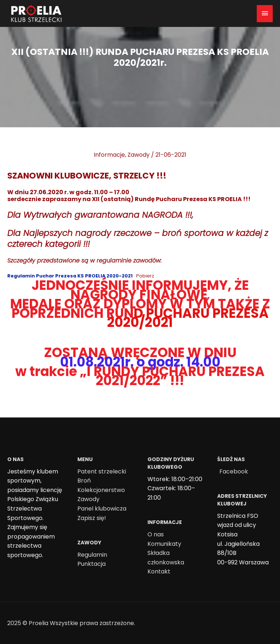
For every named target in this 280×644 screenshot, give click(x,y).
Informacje (109, 155)
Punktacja (92, 564)
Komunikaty (164, 544)
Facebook (234, 471)
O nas (156, 534)
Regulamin (92, 555)
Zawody (139, 155)
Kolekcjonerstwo (101, 490)
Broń (84, 481)
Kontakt (159, 571)
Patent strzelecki (102, 471)
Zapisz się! (92, 518)
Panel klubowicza (102, 509)
